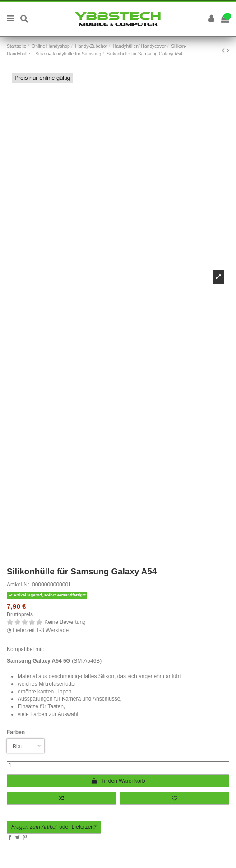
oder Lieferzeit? (54, 827)
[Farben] (25, 746)
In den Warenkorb (118, 781)
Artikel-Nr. (19, 585)
